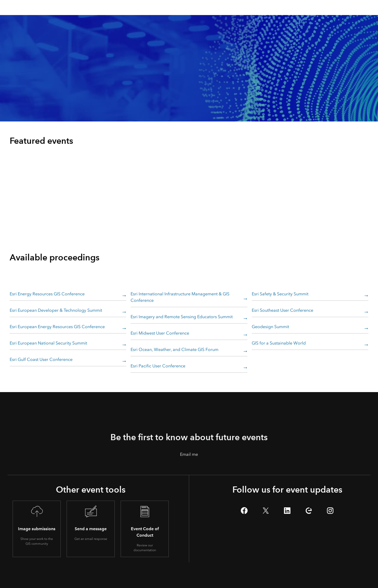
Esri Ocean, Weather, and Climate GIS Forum (174, 349)
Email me (189, 454)
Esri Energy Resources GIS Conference (47, 294)
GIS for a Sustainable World (279, 343)
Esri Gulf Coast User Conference (41, 359)
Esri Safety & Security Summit (280, 294)
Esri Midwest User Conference (160, 333)
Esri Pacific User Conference (158, 366)
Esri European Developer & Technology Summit (56, 310)
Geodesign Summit (270, 327)
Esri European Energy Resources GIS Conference (57, 327)
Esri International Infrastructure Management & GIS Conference (180, 297)
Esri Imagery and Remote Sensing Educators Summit (182, 317)
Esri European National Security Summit (48, 343)
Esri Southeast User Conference (282, 310)
